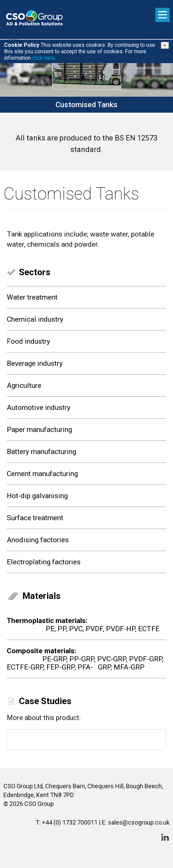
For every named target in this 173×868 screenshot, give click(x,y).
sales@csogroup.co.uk (139, 822)
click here (44, 58)
